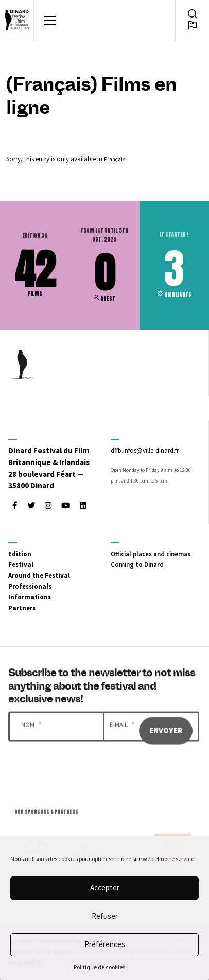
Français (115, 159)
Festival (21, 564)
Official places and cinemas (151, 554)
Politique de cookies (99, 967)
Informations (30, 597)
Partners (22, 608)
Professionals (30, 586)
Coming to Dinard (137, 564)
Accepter (105, 888)
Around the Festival (39, 575)
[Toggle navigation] (50, 21)
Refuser (105, 916)
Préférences (105, 944)
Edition (20, 554)
